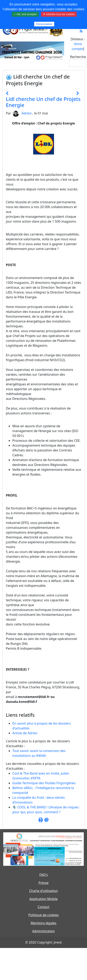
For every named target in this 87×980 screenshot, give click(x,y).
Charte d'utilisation (43, 891)
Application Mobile (43, 899)
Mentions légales (43, 923)
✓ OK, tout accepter (25, 14)
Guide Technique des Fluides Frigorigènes (44, 783)
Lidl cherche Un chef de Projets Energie (43, 102)
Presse (43, 883)
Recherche (78, 57)
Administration (43, 931)
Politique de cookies (43, 915)
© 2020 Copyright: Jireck (43, 942)
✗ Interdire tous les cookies (59, 14)
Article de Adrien (25, 733)
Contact (43, 907)
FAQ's (43, 875)
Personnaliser (44, 24)
